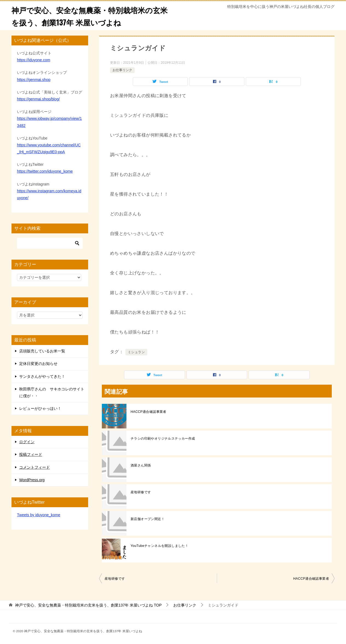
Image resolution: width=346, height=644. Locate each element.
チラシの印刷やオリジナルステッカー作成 (163, 439)
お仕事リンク (122, 70)
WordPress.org (32, 480)
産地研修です (141, 492)
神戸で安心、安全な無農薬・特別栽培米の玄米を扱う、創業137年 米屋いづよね (90, 16)
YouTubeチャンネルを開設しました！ (159, 546)
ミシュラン (136, 352)
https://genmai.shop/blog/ (38, 99)
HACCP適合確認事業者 (149, 412)
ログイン (27, 442)
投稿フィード (31, 454)
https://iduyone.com (34, 60)
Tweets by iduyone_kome (39, 515)
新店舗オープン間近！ (148, 519)
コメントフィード (34, 467)
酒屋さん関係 (141, 465)
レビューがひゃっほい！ (40, 408)
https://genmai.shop (34, 80)
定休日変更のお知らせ (38, 364)
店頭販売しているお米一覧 (42, 351)
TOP (88, 605)
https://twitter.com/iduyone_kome (45, 171)
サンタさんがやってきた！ (42, 376)
